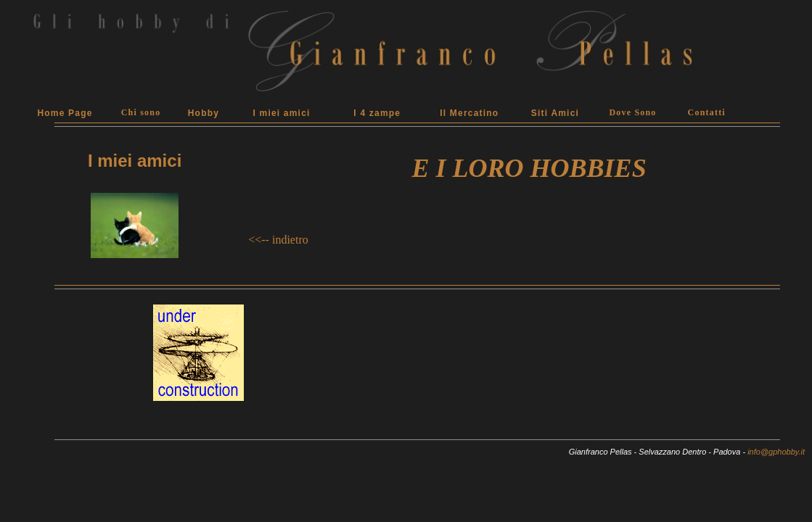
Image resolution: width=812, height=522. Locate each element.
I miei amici (281, 113)
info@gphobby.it (776, 452)
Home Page (65, 113)
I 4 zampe (377, 113)
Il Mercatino (469, 113)
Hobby (204, 113)
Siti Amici (555, 113)
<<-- (259, 240)
